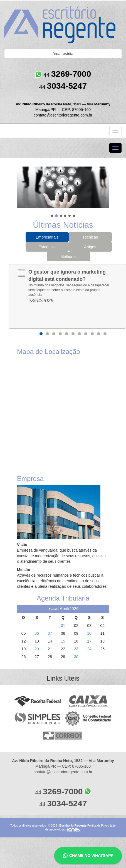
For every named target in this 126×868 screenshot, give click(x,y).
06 (37, 633)
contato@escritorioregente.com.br (63, 115)
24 (89, 649)
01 (63, 626)
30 (76, 657)
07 (50, 633)
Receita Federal (37, 701)
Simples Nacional (37, 719)
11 (105, 334)
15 (63, 641)
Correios (63, 736)
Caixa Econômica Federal (89, 701)
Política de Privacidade (102, 826)
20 (37, 649)
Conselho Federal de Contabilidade (89, 719)
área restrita (63, 54)
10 (99, 334)
